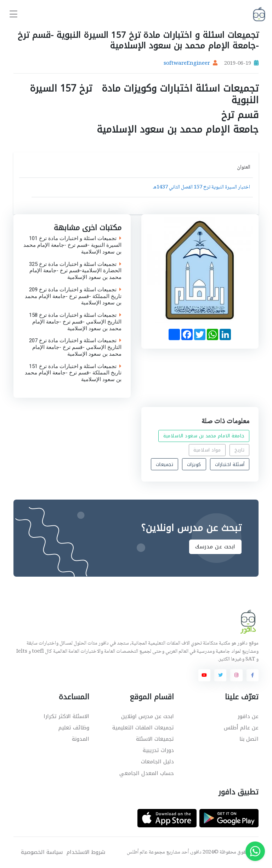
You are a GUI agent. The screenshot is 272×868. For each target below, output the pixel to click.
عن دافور (248, 716)
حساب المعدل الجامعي (147, 773)
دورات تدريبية (158, 750)
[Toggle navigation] (13, 14)
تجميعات (165, 464)
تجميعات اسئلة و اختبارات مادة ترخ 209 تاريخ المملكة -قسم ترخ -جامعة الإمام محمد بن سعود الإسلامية (73, 296)
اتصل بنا (249, 739)
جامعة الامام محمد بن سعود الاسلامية (204, 436)
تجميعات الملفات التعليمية (143, 728)
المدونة (81, 739)
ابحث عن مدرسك (215, 547)
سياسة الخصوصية (42, 852)
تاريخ (240, 450)
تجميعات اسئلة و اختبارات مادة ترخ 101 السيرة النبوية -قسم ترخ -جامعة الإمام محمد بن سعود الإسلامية (72, 245)
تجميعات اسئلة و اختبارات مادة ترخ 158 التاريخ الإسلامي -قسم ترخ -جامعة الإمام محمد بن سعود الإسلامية (75, 322)
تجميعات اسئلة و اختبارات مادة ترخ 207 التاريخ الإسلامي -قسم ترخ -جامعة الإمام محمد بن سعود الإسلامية (75, 348)
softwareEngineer (187, 64)
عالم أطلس (137, 852)
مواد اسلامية (207, 450)
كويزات (194, 464)
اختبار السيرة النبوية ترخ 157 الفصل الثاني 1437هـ (202, 187)
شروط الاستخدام (86, 852)
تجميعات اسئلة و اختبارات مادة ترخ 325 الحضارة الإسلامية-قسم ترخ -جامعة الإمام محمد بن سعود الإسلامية (75, 271)
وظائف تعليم (74, 728)
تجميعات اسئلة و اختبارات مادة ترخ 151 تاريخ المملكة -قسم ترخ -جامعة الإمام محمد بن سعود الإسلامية (73, 373)
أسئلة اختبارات (230, 464)
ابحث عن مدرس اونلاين (148, 716)
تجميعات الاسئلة (155, 739)
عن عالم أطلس (241, 728)
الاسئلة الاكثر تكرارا (66, 716)
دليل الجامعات (157, 762)
